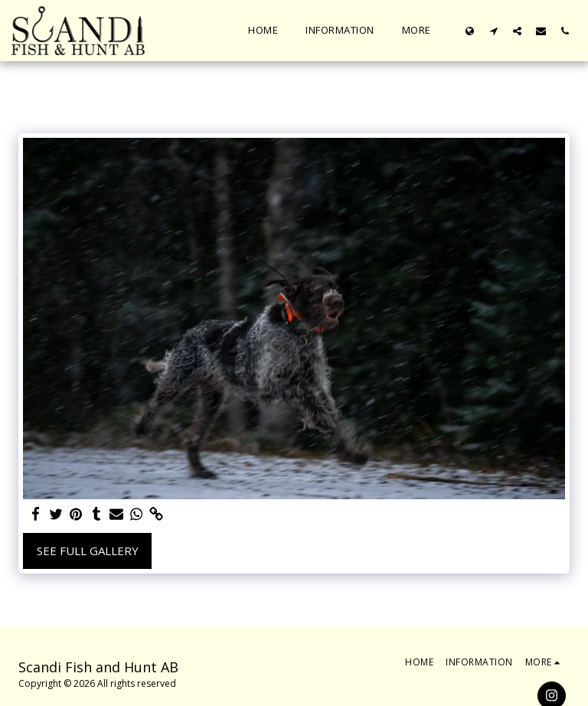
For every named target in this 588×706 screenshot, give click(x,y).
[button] (493, 31)
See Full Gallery (88, 551)
